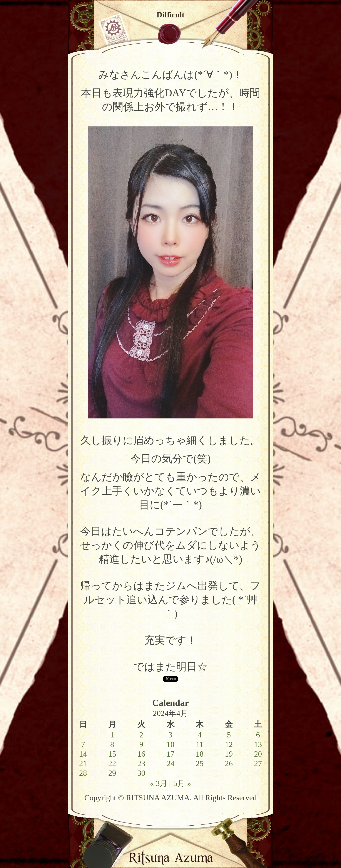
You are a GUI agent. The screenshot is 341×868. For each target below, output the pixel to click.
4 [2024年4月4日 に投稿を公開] (200, 735)
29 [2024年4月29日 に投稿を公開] (112, 773)
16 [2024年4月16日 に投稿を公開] (141, 754)
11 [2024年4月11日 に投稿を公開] (200, 744)
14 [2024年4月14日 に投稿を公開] (83, 754)
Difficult (170, 15)
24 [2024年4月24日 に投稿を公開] (170, 764)
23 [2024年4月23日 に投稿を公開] (141, 764)
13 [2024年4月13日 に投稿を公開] (258, 744)
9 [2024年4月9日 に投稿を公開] (141, 744)
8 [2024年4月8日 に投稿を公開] (112, 744)
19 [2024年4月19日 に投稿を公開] (229, 754)
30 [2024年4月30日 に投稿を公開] (141, 773)
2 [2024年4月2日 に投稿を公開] (141, 735)
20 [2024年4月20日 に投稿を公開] (258, 754)
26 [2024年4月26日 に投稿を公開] (229, 764)
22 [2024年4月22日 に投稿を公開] (112, 764)
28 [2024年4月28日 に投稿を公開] (83, 773)
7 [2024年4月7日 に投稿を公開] (83, 744)
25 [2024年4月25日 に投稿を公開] (200, 764)
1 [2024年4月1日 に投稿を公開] (112, 735)
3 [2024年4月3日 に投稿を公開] (170, 735)
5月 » (182, 783)
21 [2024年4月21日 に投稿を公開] (83, 764)
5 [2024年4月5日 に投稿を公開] (229, 735)
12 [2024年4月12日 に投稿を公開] (229, 744)
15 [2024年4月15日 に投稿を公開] (112, 754)
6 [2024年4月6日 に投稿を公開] (258, 735)
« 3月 (159, 783)
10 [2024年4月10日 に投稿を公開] (170, 744)
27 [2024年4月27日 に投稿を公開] (258, 764)
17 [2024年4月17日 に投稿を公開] (170, 754)
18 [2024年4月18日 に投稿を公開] (200, 754)
